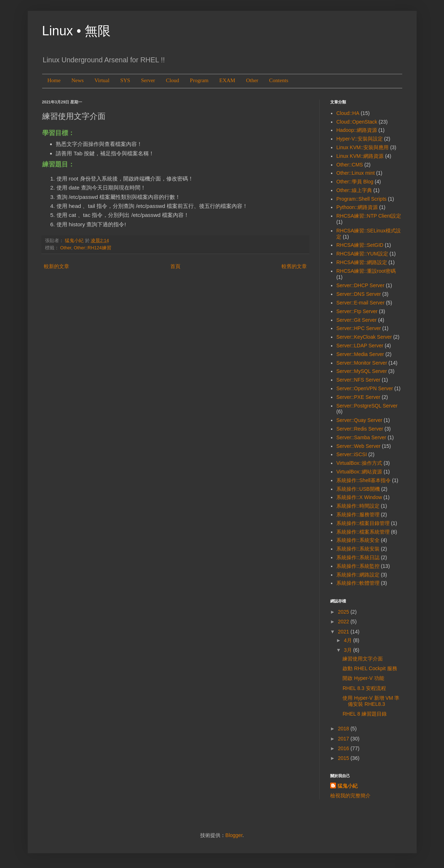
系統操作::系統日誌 (358, 557)
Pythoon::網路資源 (357, 207)
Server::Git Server (356, 320)
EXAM (227, 80)
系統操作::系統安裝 (358, 549)
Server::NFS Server (358, 380)
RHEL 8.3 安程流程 (364, 688)
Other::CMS (350, 165)
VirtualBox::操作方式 (359, 463)
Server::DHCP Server (360, 285)
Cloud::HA (348, 113)
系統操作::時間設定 (358, 506)
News (77, 80)
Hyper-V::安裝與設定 (360, 139)
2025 (344, 612)
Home (54, 80)
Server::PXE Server (358, 397)
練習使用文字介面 (363, 659)
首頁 (175, 266)
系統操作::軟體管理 (358, 583)
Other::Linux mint (356, 173)
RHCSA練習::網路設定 (362, 262)
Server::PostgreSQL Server (367, 406)
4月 (349, 640)
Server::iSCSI (352, 454)
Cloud (173, 80)
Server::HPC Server (359, 328)
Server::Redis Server (360, 429)
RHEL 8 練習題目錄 (364, 714)
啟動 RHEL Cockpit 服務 (370, 668)
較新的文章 (57, 266)
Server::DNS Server (359, 294)
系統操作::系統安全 (358, 540)
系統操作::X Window (359, 497)
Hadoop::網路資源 (357, 130)
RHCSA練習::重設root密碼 (366, 271)
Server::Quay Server (359, 420)
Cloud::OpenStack (357, 122)
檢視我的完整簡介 (350, 796)
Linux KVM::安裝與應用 (362, 147)
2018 (344, 729)
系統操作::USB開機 (358, 489)
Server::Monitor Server (362, 363)
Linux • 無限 (77, 31)
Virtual (102, 80)
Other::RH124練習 (93, 248)
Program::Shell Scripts (361, 199)
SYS (125, 80)
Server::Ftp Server (357, 311)
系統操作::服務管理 (358, 515)
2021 (344, 632)
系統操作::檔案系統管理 (363, 532)
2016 (344, 748)
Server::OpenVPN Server (365, 388)
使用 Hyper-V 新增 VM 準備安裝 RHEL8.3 (371, 701)
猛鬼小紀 (347, 786)
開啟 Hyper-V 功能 (363, 678)
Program (199, 80)
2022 (344, 622)
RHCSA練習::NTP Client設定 (369, 216)
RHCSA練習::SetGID (360, 245)
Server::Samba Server (361, 437)
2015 (344, 758)
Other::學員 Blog (355, 182)
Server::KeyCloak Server (364, 337)
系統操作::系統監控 (358, 566)
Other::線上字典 (354, 190)
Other (252, 80)
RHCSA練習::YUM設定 (362, 254)
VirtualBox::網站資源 (359, 472)
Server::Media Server (360, 354)
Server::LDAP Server (360, 346)
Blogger (234, 835)
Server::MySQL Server (362, 371)
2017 (344, 739)
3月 (349, 650)
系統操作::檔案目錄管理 (363, 523)
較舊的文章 (294, 266)
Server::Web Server (358, 446)
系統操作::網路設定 (358, 575)
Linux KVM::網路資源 (360, 156)
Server (148, 80)
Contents (279, 80)
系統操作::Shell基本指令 (364, 480)
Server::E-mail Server (360, 303)
